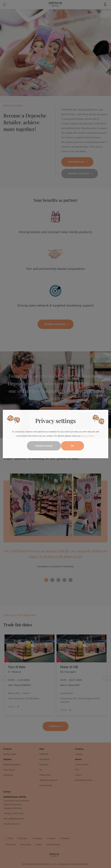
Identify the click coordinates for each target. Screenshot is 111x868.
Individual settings (44, 446)
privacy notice (88, 436)
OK (72, 446)
